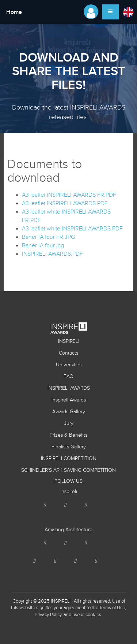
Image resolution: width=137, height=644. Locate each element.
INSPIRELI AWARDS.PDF (52, 254)
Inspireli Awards (69, 400)
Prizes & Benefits (68, 435)
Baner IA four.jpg (43, 246)
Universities (69, 365)
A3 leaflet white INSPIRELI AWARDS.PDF (72, 229)
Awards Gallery (69, 412)
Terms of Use (112, 608)
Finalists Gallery (69, 447)
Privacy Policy (48, 615)
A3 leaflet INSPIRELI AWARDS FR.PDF (69, 195)
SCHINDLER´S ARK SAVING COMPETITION (68, 470)
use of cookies (87, 615)
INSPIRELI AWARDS (69, 388)
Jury (69, 423)
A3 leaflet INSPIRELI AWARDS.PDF (65, 203)
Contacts (68, 353)
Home (14, 12)
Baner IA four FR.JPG (48, 237)
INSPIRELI (69, 341)
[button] (128, 12)
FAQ (68, 377)
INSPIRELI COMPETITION (69, 459)
